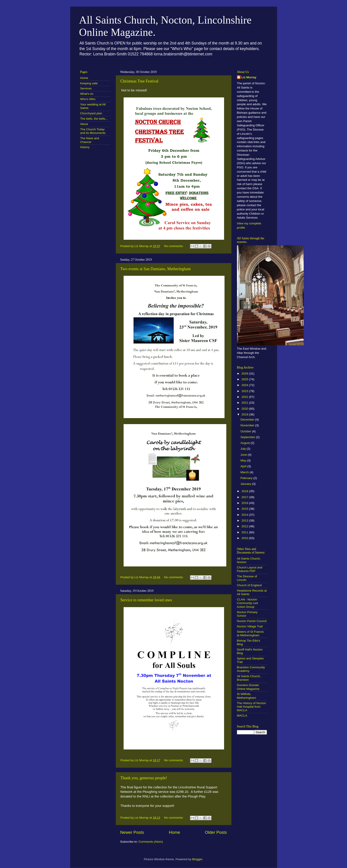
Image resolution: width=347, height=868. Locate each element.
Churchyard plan (91, 113)
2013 (245, 521)
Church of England (249, 585)
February (247, 478)
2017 (245, 497)
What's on (87, 94)
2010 (245, 538)
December (248, 420)
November (248, 425)
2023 (245, 391)
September (248, 437)
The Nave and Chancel (90, 140)
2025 (245, 379)
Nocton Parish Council (252, 621)
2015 (245, 509)
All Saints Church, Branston (249, 678)
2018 (245, 491)
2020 (245, 409)
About (84, 124)
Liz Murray (249, 77)
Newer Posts (132, 832)
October (246, 431)
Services (86, 88)
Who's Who (88, 99)
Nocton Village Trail (250, 626)
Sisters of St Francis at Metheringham (250, 633)
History (85, 147)
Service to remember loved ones (146, 600)
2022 (245, 397)
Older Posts (216, 832)
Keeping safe (89, 83)
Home (175, 832)
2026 (245, 374)
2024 (245, 385)
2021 (245, 403)
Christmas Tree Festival (139, 81)
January (246, 484)
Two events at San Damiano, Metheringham (156, 269)
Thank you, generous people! (144, 778)
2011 (245, 532)
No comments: (174, 246)
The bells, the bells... (94, 119)
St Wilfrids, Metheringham (247, 696)
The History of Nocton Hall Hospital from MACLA (252, 707)
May (244, 460)
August (246, 443)
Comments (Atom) (151, 842)
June (244, 455)
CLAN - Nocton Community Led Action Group (248, 603)
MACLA (242, 716)
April (244, 466)
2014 (245, 515)
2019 (245, 414)
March (245, 472)
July (244, 449)
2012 (245, 526)
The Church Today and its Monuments (93, 131)
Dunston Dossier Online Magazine (248, 687)
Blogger (197, 859)
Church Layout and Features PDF (250, 569)
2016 (245, 503)
